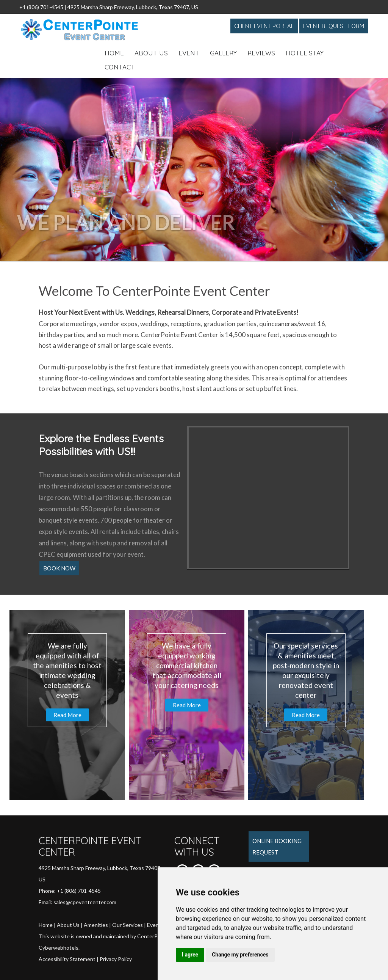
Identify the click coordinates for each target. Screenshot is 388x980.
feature (149, 367)
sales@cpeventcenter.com (85, 902)
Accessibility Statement (67, 959)
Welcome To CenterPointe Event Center (154, 291)
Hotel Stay (305, 53)
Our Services (128, 925)
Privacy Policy (116, 959)
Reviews (261, 53)
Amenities (96, 925)
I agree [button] (190, 955)
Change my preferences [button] (240, 955)
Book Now (59, 568)
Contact (120, 67)
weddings (154, 324)
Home (114, 53)
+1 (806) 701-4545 (41, 7)
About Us (151, 53)
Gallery (223, 53)
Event (189, 53)
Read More (67, 715)
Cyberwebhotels (59, 948)
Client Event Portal (264, 26)
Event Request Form (334, 26)
